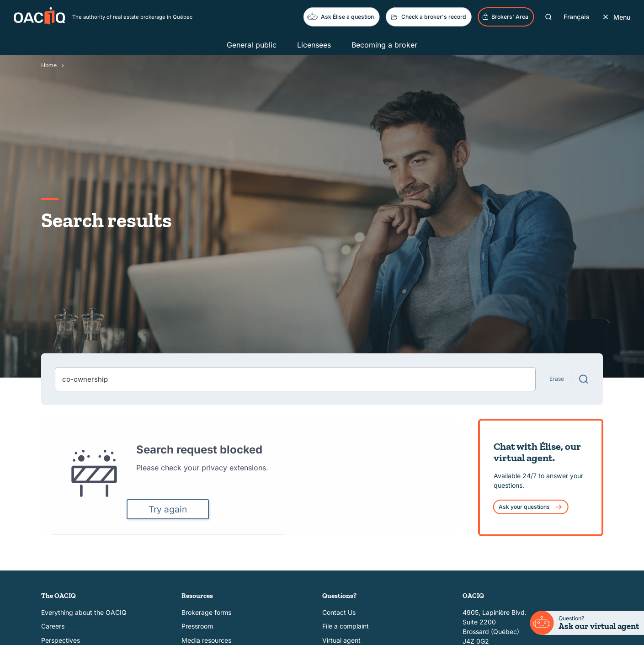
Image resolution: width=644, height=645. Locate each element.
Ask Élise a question (341, 16)
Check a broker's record (428, 17)
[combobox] (295, 379)
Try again (168, 509)
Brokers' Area (505, 17)
